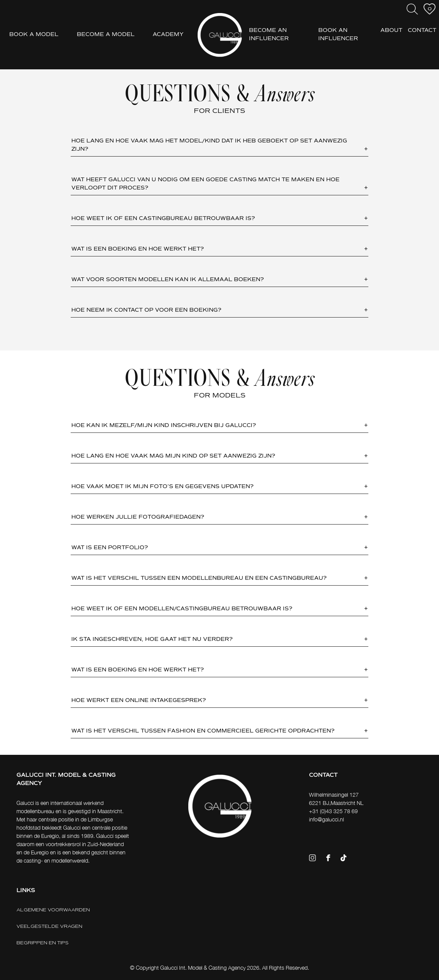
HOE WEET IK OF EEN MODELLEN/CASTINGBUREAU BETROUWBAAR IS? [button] (182, 609)
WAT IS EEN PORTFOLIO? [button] (110, 548)
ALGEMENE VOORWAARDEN (53, 910)
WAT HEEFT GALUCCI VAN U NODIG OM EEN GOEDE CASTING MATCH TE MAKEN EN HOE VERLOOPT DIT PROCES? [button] (205, 184)
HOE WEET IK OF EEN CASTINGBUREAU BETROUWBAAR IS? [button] (163, 219)
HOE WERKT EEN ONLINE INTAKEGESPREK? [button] (139, 701)
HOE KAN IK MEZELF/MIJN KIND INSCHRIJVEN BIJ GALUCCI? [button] (164, 426)
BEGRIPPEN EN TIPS (43, 943)
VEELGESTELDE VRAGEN (49, 926)
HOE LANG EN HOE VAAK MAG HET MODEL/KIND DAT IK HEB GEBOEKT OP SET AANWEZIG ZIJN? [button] (209, 145)
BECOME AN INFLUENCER (269, 35)
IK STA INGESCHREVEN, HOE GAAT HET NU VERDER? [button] (152, 639)
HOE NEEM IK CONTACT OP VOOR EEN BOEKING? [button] (146, 310)
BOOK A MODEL (34, 35)
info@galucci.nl (327, 819)
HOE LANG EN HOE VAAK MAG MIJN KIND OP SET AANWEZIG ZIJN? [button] (173, 456)
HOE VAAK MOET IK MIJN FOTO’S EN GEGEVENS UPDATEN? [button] (162, 487)
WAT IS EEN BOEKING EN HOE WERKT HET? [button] (138, 249)
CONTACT (422, 31)
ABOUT (391, 31)
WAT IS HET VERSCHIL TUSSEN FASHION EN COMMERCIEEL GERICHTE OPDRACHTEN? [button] (203, 731)
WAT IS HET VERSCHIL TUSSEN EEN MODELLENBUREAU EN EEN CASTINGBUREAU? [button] (199, 578)
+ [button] (366, 149)
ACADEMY (168, 35)
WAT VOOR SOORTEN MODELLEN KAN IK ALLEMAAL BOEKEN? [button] (168, 280)
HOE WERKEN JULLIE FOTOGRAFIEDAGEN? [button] (138, 517)
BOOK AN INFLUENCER (338, 35)
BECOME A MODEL (106, 35)
